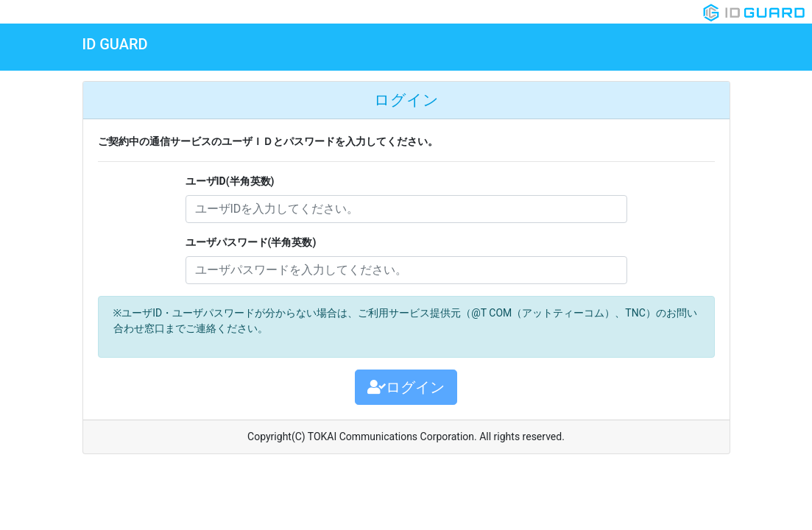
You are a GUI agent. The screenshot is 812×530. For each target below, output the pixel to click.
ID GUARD (115, 44)
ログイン (406, 387)
